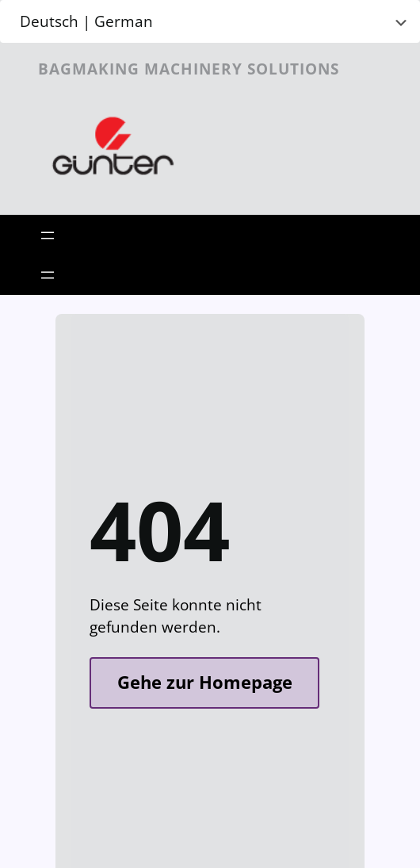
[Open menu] (48, 235)
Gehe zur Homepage (205, 682)
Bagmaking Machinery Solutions (189, 69)
